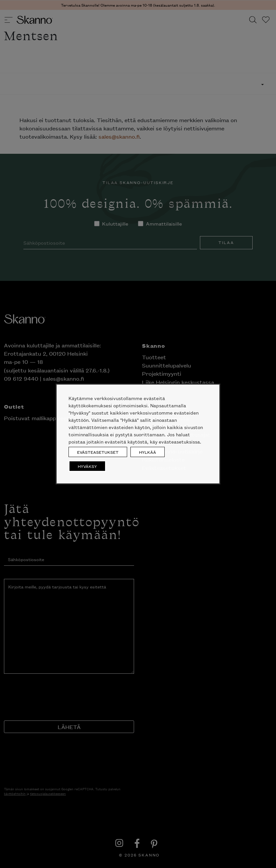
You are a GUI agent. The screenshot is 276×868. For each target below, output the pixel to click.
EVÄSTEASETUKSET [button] (98, 452)
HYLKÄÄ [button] (148, 452)
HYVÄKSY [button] (87, 466)
